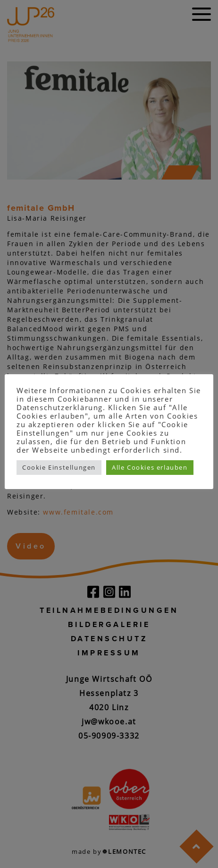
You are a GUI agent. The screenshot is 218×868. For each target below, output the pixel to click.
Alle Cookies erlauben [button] (150, 467)
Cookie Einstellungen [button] (59, 467)
